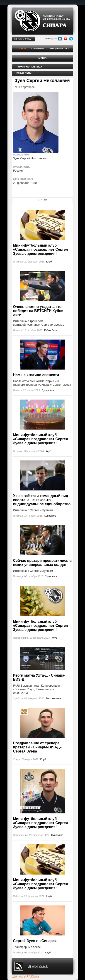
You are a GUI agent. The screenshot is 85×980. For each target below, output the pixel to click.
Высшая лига (54, 698)
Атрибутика (38, 49)
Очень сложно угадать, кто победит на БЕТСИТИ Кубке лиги (38, 311)
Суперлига (48, 390)
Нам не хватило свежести (36, 375)
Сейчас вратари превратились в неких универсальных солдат (42, 563)
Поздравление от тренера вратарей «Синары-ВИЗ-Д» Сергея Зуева (38, 747)
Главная (22, 49)
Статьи (42, 200)
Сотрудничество (59, 49)
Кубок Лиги (51, 330)
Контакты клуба (22, 39)
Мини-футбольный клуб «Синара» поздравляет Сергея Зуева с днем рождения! (41, 249)
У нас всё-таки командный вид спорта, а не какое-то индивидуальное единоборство (42, 500)
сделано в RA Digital (26, 976)
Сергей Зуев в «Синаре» (35, 941)
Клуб (49, 262)
